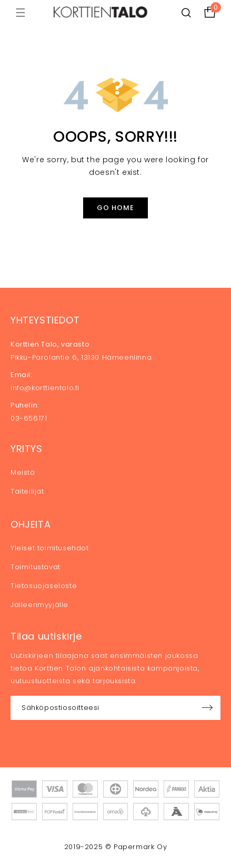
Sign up (207, 708)
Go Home (115, 208)
